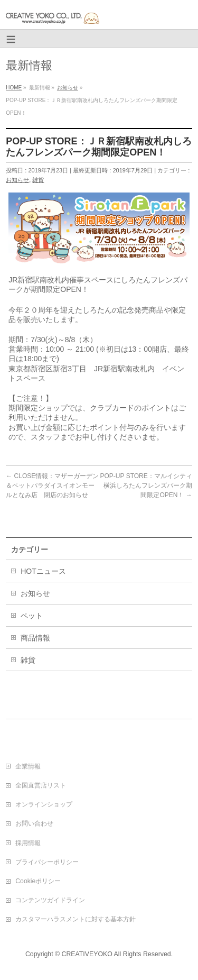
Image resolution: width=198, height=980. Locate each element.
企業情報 (28, 766)
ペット (32, 616)
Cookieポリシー (38, 881)
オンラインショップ (44, 804)
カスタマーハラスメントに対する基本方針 (76, 919)
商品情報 (35, 638)
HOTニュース (43, 571)
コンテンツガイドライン (50, 900)
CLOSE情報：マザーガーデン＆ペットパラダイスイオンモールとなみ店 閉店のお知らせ (52, 486)
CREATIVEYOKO (87, 954)
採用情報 (28, 843)
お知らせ (17, 180)
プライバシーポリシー (47, 862)
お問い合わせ (34, 823)
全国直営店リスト (41, 785)
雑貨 (38, 180)
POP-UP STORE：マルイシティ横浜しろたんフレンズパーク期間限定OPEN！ (146, 486)
